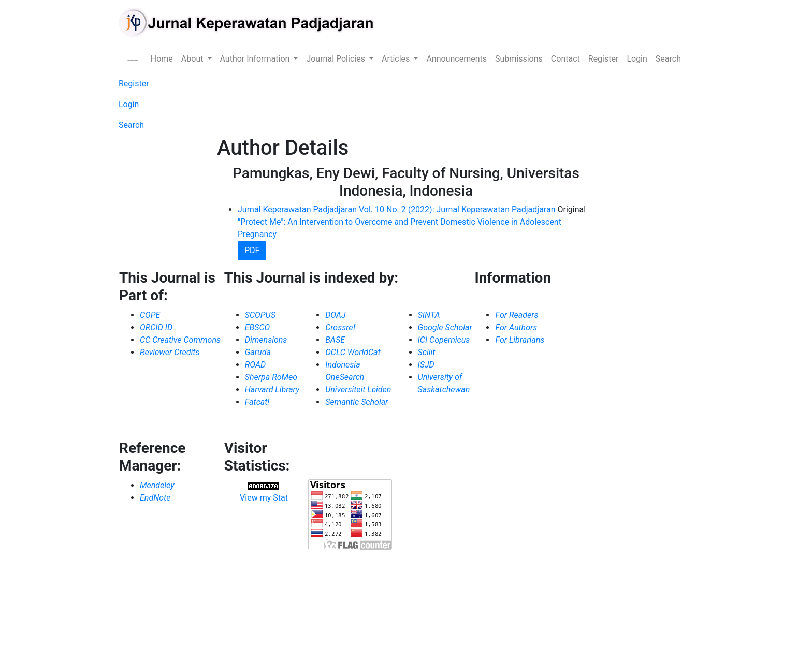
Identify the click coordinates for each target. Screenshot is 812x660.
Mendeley (157, 485)
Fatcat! (257, 402)
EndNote (155, 498)
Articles (397, 59)
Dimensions (266, 340)
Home (162, 59)
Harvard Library (272, 390)
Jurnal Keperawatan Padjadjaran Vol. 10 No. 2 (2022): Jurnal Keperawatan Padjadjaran (397, 209)
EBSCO (258, 327)
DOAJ (335, 315)
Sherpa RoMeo (271, 377)
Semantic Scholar (357, 402)
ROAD (255, 365)
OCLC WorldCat (353, 352)
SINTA (429, 315)
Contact (565, 59)
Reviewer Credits (170, 352)
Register (604, 59)
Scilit (427, 352)
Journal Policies (336, 59)
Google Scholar (445, 327)
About (193, 59)
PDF (252, 250)
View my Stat (264, 498)
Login (637, 59)
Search (668, 59)
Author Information (256, 59)
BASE (335, 340)
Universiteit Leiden (358, 390)
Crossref (340, 327)
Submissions (519, 59)
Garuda (258, 352)
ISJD (426, 365)
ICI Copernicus (444, 340)
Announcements (456, 59)
